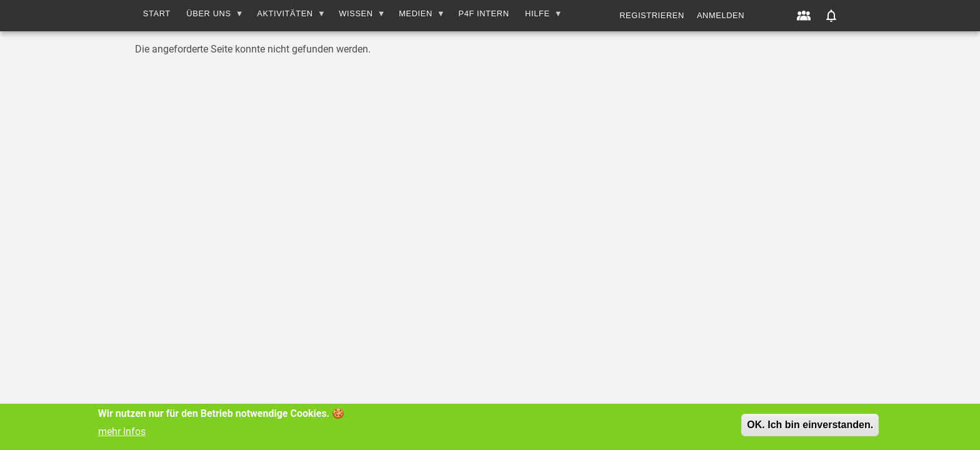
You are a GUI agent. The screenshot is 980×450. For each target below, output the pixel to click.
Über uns (211, 16)
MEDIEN (417, 16)
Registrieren (652, 15)
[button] (831, 16)
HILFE (539, 16)
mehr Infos (122, 435)
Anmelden (721, 15)
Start (157, 13)
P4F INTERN (483, 13)
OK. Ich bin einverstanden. (810, 428)
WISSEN (358, 16)
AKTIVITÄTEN (287, 16)
